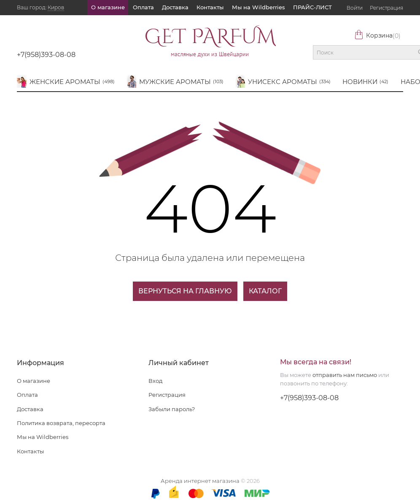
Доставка (175, 7)
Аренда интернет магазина (200, 481)
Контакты (210, 7)
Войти (355, 8)
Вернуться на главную (185, 291)
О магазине (108, 7)
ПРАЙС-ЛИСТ (312, 7)
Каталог (265, 291)
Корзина (377, 36)
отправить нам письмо (345, 375)
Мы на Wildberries (258, 7)
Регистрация (386, 8)
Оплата (143, 7)
